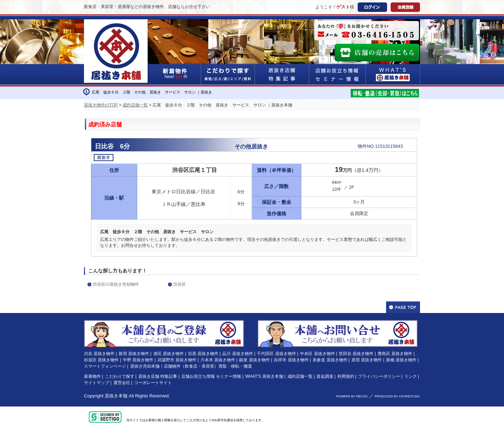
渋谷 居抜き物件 (99, 354)
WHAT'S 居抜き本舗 (264, 376)
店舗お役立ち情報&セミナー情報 (337, 74)
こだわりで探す (228, 74)
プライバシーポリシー (379, 376)
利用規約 (346, 376)
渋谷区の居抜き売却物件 (116, 284)
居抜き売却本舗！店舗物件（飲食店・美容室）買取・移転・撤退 (191, 366)
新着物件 (92, 376)
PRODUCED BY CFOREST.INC (397, 396)
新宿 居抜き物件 (134, 354)
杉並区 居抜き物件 (101, 360)
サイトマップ (97, 383)
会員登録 (405, 7)
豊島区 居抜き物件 (395, 354)
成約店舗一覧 (135, 105)
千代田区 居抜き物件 (276, 354)
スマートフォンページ (105, 366)
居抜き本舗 (116, 396)
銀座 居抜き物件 (254, 360)
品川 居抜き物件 (237, 354)
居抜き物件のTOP (101, 105)
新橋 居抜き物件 (401, 360)
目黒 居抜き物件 (203, 354)
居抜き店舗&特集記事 (282, 74)
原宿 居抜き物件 (367, 360)
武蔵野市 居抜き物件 (177, 360)
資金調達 (325, 376)
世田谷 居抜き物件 (356, 354)
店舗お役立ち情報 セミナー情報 (211, 376)
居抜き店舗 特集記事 (158, 376)
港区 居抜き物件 (169, 354)
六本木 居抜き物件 (218, 360)
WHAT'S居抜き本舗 (393, 74)
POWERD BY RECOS (352, 396)
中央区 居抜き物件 (317, 354)
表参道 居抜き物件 (330, 360)
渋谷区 (180, 284)
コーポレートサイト (153, 383)
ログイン (372, 7)
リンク (411, 376)
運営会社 (122, 383)
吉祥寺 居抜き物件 (291, 360)
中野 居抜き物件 (138, 360)
